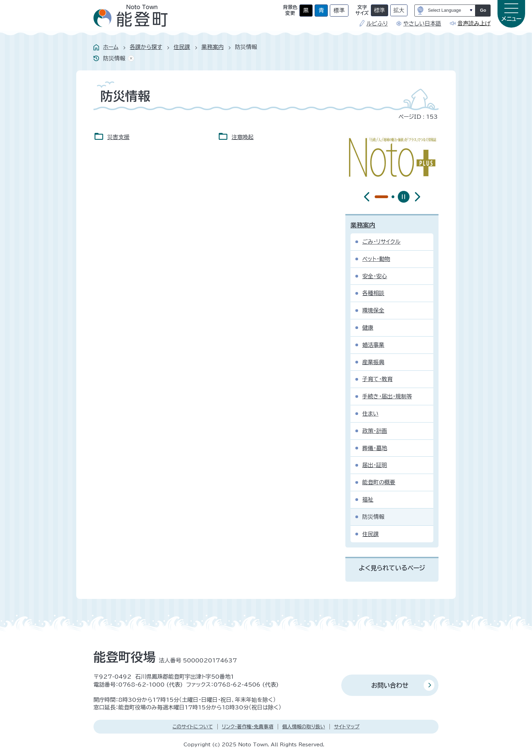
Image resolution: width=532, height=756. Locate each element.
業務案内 (213, 47)
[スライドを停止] (404, 197)
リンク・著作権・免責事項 (248, 727)
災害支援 (118, 137)
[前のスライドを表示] (367, 197)
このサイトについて (193, 727)
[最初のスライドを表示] (417, 197)
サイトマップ (347, 727)
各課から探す (146, 47)
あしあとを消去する (130, 59)
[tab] (376, 197)
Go (483, 10)
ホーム (111, 47)
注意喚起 (243, 137)
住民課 (182, 47)
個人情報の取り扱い (304, 727)
